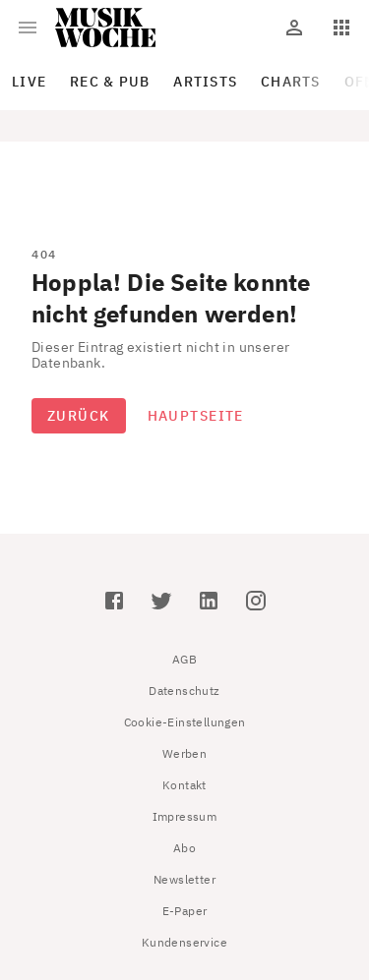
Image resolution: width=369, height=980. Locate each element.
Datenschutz (184, 691)
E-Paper (185, 911)
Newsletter (184, 879)
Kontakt (184, 785)
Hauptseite (196, 416)
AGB (184, 659)
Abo (184, 848)
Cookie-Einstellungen (185, 722)
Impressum (185, 816)
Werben (184, 753)
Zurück (79, 416)
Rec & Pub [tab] (110, 82)
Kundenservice (184, 942)
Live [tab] (29, 82)
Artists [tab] (205, 82)
